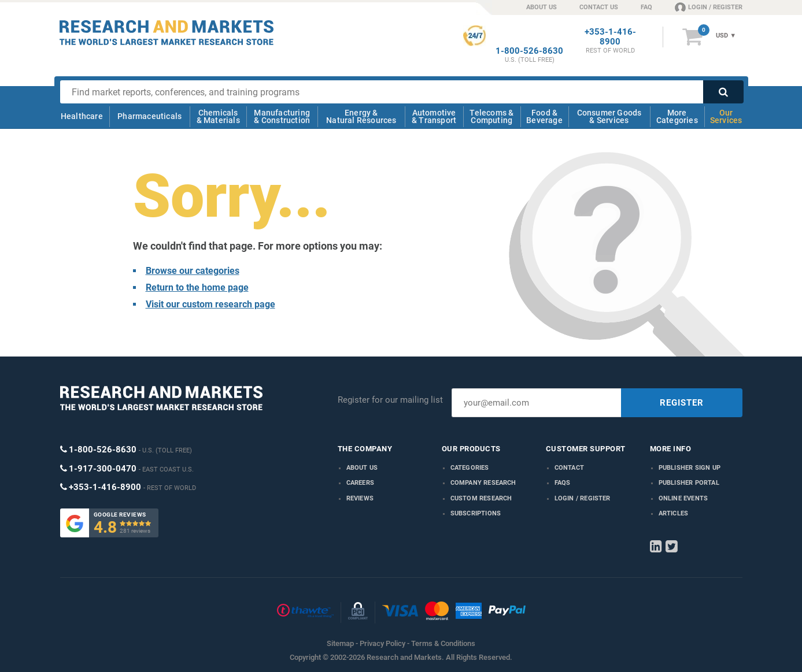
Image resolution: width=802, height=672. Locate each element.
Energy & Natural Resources (361, 116)
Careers (360, 483)
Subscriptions (476, 513)
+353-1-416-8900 (610, 37)
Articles (674, 513)
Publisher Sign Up (690, 468)
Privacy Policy (382, 643)
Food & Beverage (544, 116)
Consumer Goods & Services (609, 116)
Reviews (360, 498)
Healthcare (82, 116)
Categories (470, 468)
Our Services (726, 116)
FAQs (563, 483)
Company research (483, 483)
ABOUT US (542, 7)
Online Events (683, 498)
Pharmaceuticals (149, 116)
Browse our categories (193, 271)
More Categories (677, 116)
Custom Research (481, 498)
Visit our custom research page (210, 304)
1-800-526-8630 (529, 51)
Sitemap (340, 643)
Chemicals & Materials (218, 116)
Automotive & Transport (434, 116)
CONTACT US (599, 7)
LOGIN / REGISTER (709, 7)
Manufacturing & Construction (282, 116)
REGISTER (682, 403)
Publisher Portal (689, 483)
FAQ (646, 7)
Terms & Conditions (443, 643)
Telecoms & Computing (491, 116)
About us (362, 468)
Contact (569, 468)
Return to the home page (197, 287)
